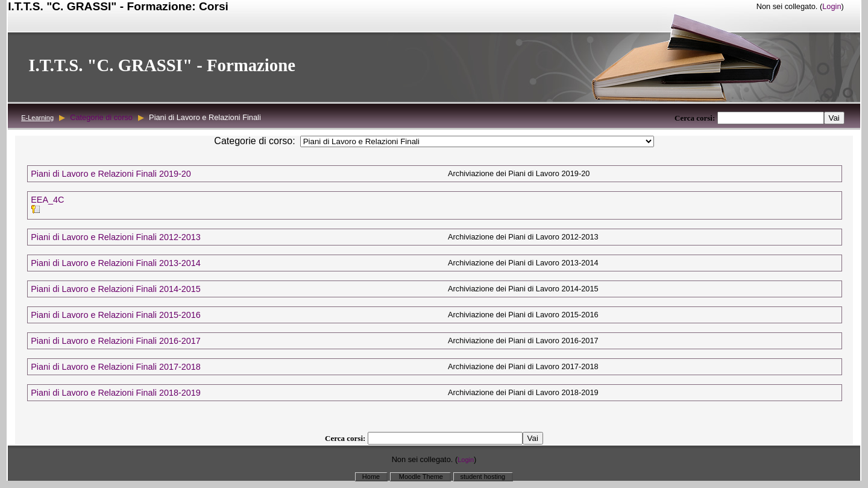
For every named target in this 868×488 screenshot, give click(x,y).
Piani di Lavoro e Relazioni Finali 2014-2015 (116, 289)
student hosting (483, 477)
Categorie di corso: (254, 141)
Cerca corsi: (696, 118)
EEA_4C (47, 200)
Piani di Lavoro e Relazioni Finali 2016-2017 (116, 341)
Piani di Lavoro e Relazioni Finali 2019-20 (111, 174)
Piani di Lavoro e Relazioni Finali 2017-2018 (116, 367)
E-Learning (37, 118)
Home (371, 477)
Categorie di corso (101, 117)
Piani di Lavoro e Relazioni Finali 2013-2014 (116, 263)
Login (832, 6)
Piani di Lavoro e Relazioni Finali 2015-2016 (116, 315)
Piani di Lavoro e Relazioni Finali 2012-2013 (116, 237)
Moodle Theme (420, 477)
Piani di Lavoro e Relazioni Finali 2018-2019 (116, 393)
